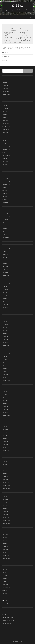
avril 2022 (5, 199)
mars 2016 (5, 406)
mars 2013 (5, 511)
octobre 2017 (6, 351)
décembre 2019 (6, 275)
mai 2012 (5, 541)
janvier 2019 (5, 307)
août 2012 (5, 532)
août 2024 (5, 138)
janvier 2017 (5, 377)
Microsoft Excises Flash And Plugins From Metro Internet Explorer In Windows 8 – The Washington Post (16, 48)
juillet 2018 (5, 325)
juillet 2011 (5, 570)
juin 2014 (5, 468)
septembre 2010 (6, 587)
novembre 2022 (6, 185)
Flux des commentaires (8, 620)
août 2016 (5, 392)
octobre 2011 (6, 561)
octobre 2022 (6, 187)
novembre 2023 (6, 150)
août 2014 (5, 462)
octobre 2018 (6, 316)
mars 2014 (5, 476)
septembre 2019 (6, 284)
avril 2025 (5, 115)
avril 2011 (5, 579)
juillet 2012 (5, 535)
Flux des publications (8, 617)
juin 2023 (5, 164)
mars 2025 (5, 117)
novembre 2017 (6, 348)
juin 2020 (5, 258)
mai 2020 (5, 260)
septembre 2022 (6, 190)
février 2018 (5, 339)
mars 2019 (5, 301)
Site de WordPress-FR (8, 623)
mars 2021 (5, 231)
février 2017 (5, 374)
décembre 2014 (6, 450)
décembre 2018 (6, 310)
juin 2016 (5, 398)
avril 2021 (5, 228)
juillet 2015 (5, 430)
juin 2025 (5, 112)
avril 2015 (5, 438)
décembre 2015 (6, 415)
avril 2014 (5, 473)
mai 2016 (5, 401)
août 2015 (5, 427)
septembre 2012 (6, 529)
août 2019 (5, 287)
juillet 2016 (5, 395)
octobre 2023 (6, 152)
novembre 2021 (6, 211)
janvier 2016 (5, 412)
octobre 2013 (6, 491)
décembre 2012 (6, 520)
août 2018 (5, 322)
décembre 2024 (6, 126)
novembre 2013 (6, 488)
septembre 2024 (6, 135)
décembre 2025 (6, 94)
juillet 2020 (5, 255)
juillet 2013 (5, 500)
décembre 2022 (6, 182)
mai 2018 (5, 330)
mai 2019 (5, 295)
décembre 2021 (6, 208)
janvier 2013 (5, 517)
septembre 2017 (6, 354)
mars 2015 (5, 441)
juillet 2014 (5, 465)
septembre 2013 (6, 494)
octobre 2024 (6, 132)
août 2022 (5, 193)
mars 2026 (5, 85)
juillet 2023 (5, 161)
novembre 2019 (6, 278)
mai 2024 (5, 144)
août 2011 (5, 567)
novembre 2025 (6, 97)
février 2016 (5, 409)
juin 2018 (5, 328)
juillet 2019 (5, 290)
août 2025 (5, 106)
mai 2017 (5, 366)
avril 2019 (5, 298)
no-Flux (18, 641)
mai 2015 (5, 436)
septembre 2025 (6, 103)
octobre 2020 (6, 246)
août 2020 (5, 252)
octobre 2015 (6, 421)
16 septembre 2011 (7, 22)
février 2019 (5, 304)
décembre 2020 (6, 240)
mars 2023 (5, 173)
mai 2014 (5, 471)
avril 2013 (5, 509)
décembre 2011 (6, 555)
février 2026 (5, 88)
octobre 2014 (6, 456)
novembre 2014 (6, 453)
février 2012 (5, 549)
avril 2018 (5, 333)
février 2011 (5, 584)
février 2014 (5, 479)
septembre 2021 (6, 217)
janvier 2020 (5, 272)
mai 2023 (5, 167)
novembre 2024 (6, 129)
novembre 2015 (6, 418)
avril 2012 (5, 543)
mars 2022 (5, 202)
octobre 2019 (6, 281)
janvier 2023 (5, 179)
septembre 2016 (6, 389)
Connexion (5, 614)
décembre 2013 (6, 485)
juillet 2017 (5, 360)
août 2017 (5, 357)
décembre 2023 (6, 147)
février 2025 (5, 120)
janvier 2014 (5, 482)
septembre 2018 (6, 319)
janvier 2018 (5, 342)
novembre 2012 (6, 523)
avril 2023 (5, 170)
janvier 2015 (5, 447)
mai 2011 (5, 576)
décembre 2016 (6, 380)
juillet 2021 (5, 220)
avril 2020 (5, 263)
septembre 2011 (6, 564)
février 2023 (5, 176)
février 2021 (5, 234)
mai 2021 (5, 225)
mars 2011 (5, 581)
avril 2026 (5, 82)
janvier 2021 (5, 237)
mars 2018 (5, 336)
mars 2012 (5, 546)
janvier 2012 (5, 552)
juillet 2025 (5, 109)
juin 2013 (5, 503)
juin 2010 (5, 593)
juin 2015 (5, 433)
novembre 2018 (6, 313)
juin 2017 (5, 363)
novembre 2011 (6, 558)
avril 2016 (5, 403)
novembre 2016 (6, 383)
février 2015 (5, 444)
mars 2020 (5, 266)
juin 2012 (5, 538)
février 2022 (5, 205)
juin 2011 (5, 573)
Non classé (7, 52)
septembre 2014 (6, 459)
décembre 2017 (6, 345)
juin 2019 (5, 293)
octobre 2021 (6, 214)
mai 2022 (5, 196)
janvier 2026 (5, 91)
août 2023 (5, 158)
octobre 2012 (6, 526)
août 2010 (5, 590)
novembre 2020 (6, 243)
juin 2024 (5, 141)
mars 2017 (5, 371)
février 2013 (5, 514)
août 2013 (5, 497)
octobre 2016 (6, 386)
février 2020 (5, 269)
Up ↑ (22, 641)
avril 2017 (5, 368)
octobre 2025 (6, 100)
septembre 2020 (6, 249)
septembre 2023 (6, 155)
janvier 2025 (5, 123)
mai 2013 (5, 506)
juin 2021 (5, 222)
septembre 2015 (6, 424)
